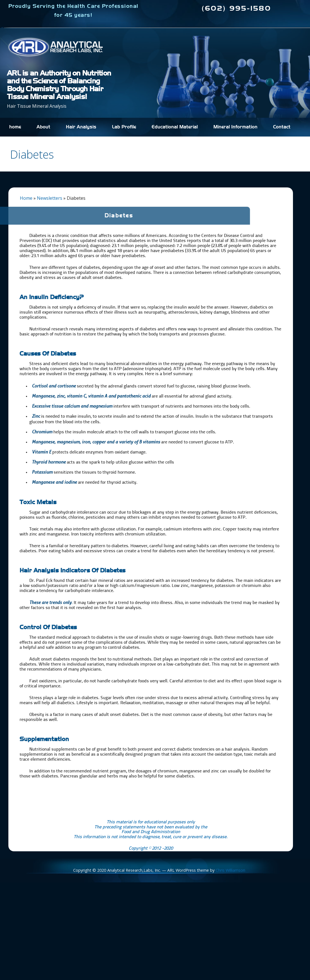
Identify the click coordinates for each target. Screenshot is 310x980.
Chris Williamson (230, 870)
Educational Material (175, 127)
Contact (282, 127)
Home (26, 198)
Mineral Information (235, 127)
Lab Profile (124, 127)
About (43, 127)
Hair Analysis (81, 127)
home (15, 127)
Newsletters (50, 198)
